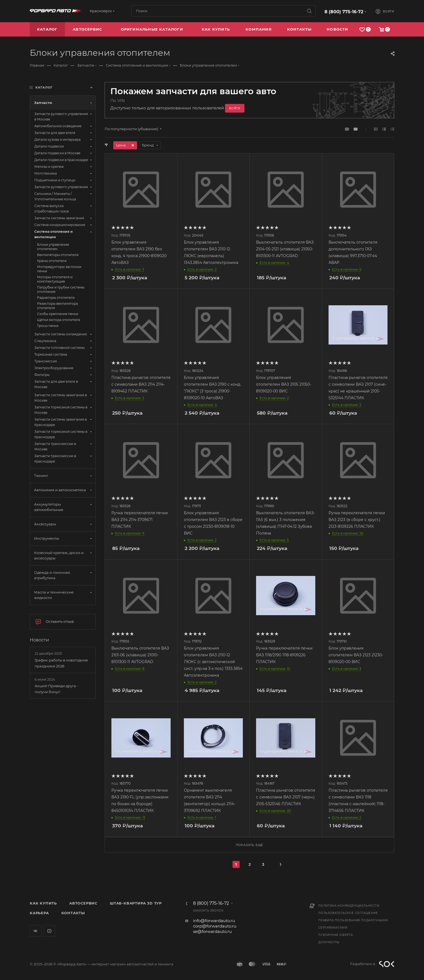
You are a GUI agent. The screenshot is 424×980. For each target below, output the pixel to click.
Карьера (39, 913)
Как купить (43, 903)
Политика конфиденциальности (349, 906)
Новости (39, 640)
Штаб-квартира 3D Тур (136, 903)
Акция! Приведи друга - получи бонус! (56, 689)
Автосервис (83, 903)
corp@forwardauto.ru (215, 926)
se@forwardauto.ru (212, 931)
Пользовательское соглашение (348, 913)
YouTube (49, 931)
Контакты (73, 913)
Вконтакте (36, 931)
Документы (329, 942)
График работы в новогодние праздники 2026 (61, 663)
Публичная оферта (336, 935)
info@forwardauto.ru (214, 921)
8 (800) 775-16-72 (344, 12)
